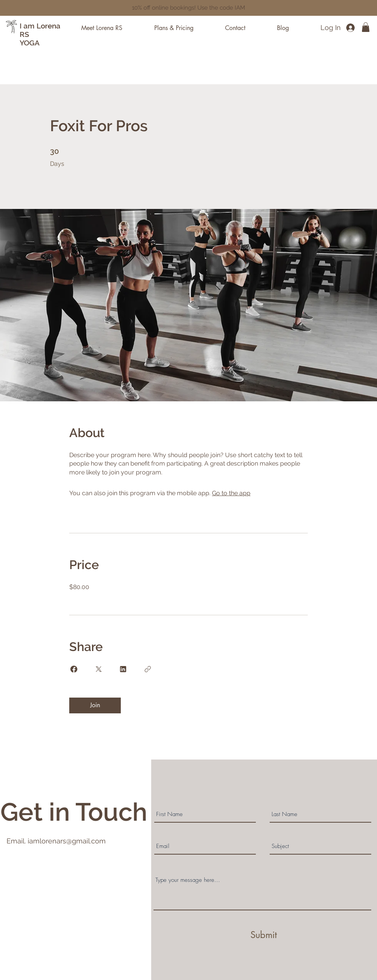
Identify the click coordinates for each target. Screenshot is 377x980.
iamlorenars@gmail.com (67, 841)
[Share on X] (98, 669)
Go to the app (231, 493)
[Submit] (264, 935)
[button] (366, 27)
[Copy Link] (148, 669)
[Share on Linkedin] (123, 669)
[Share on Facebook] (74, 669)
